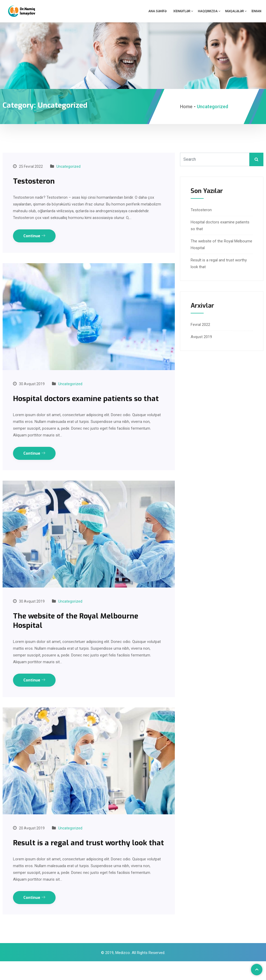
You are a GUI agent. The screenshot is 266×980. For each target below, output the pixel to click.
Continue (34, 236)
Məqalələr (235, 11)
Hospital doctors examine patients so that (81, 403)
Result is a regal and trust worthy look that (84, 857)
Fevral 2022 (200, 325)
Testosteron (35, 181)
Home (186, 107)
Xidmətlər (182, 11)
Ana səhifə (157, 11)
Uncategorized (68, 166)
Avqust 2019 (201, 337)
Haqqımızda (208, 11)
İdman (256, 11)
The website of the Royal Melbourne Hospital (79, 630)
